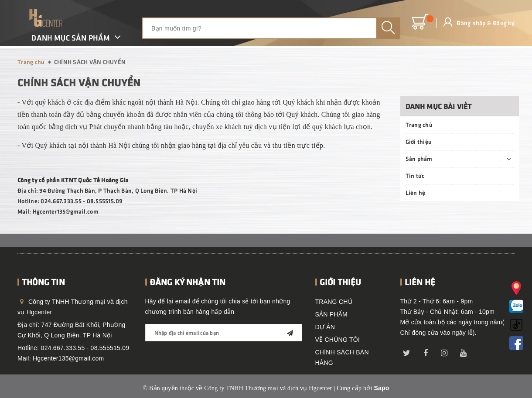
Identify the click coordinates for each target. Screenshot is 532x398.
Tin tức (415, 175)
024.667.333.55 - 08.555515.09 (85, 348)
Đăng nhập (471, 23)
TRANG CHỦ (334, 302)
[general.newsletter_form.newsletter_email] (224, 333)
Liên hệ (416, 192)
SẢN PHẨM (331, 314)
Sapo (381, 388)
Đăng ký (504, 23)
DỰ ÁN (325, 327)
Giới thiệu (419, 141)
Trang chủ (419, 124)
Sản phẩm (419, 158)
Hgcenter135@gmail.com (68, 358)
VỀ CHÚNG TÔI (338, 340)
